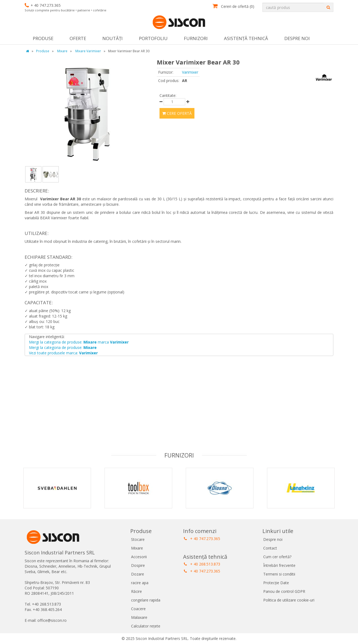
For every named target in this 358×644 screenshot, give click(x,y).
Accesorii (139, 557)
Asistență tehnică (246, 38)
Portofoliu (153, 38)
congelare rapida (146, 600)
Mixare (137, 548)
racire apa (140, 583)
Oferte (78, 38)
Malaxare (139, 617)
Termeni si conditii (279, 574)
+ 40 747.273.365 (202, 539)
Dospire (138, 565)
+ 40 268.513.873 (202, 564)
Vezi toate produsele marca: (63, 353)
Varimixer (190, 72)
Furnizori (196, 38)
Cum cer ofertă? (277, 557)
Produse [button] (43, 38)
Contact (270, 548)
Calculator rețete (146, 626)
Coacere (138, 609)
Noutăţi (113, 38)
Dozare (138, 574)
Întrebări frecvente (279, 565)
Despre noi (297, 38)
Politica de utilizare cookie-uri (289, 600)
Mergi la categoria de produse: (63, 347)
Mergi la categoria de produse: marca (79, 342)
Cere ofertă (177, 113)
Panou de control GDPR (284, 591)
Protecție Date (276, 583)
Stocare (138, 539)
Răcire (136, 591)
